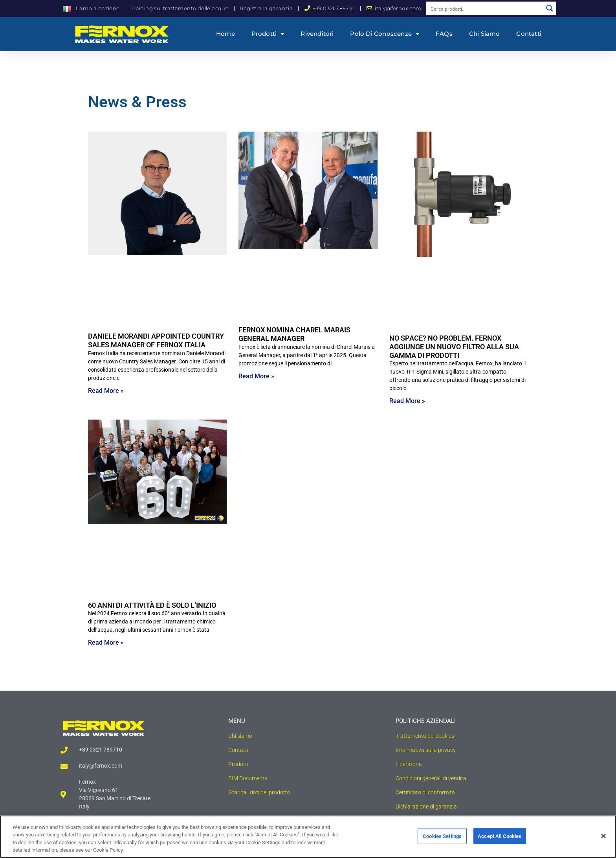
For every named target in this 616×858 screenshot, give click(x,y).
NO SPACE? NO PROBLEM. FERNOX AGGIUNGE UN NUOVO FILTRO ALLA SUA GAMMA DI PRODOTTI (454, 346)
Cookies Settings (442, 840)
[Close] (603, 840)
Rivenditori (317, 34)
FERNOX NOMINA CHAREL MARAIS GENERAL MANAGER (294, 334)
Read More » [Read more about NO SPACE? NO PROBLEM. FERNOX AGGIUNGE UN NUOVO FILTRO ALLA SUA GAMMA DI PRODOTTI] (407, 401)
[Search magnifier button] (550, 8)
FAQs (444, 34)
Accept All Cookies (500, 840)
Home (225, 34)
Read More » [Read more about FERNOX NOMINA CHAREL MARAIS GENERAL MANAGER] (256, 376)
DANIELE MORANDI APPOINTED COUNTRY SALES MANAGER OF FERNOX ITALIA (156, 340)
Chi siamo (485, 34)
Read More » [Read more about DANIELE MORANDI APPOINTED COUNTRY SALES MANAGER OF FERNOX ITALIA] (106, 391)
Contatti (529, 34)
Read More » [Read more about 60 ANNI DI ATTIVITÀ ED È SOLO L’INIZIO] (106, 643)
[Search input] (485, 8)
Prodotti (268, 34)
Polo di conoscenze (385, 34)
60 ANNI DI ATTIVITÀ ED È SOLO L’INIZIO (152, 605)
